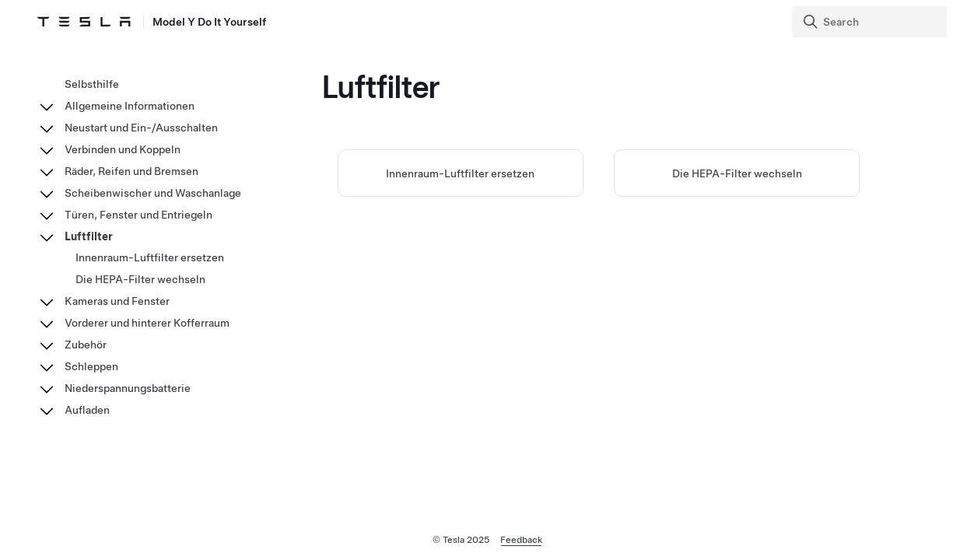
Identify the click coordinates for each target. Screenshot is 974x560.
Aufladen (87, 410)
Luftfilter (89, 236)
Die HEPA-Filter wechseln (737, 173)
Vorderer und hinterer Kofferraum (147, 323)
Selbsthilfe (92, 84)
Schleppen (91, 366)
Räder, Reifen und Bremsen (131, 171)
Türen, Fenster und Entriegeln (138, 215)
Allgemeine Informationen (130, 106)
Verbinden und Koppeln (123, 149)
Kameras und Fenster (117, 301)
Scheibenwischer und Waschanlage (153, 193)
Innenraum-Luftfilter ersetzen (460, 173)
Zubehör (86, 345)
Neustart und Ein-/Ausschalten (141, 128)
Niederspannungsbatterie (128, 388)
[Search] (871, 22)
